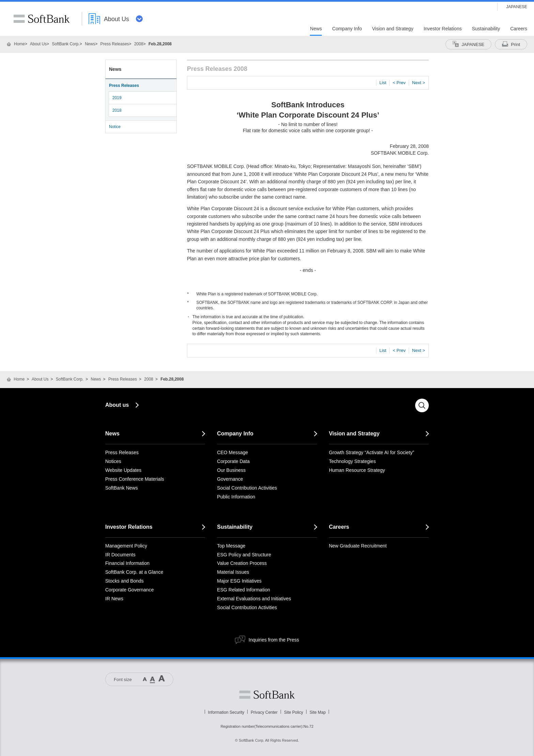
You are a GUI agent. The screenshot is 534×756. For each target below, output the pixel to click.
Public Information (236, 497)
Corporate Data (233, 461)
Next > (419, 83)
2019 (117, 98)
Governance (230, 479)
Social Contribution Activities (247, 488)
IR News (114, 599)
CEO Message (232, 452)
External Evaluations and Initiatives (254, 599)
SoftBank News (122, 488)
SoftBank (42, 19)
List (383, 83)
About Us (38, 44)
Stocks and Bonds (124, 581)
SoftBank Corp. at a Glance (134, 572)
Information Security (226, 712)
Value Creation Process (242, 563)
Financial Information (127, 563)
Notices (113, 461)
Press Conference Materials (135, 479)
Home (19, 44)
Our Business (231, 470)
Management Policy (126, 546)
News (90, 44)
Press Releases (115, 44)
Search (422, 405)
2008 (139, 44)
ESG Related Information (244, 590)
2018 (117, 110)
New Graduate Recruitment (358, 546)
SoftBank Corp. (66, 44)
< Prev (399, 83)
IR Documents (120, 555)
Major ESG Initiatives (239, 581)
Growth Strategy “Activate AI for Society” (372, 452)
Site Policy (294, 712)
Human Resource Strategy (357, 470)
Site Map (318, 712)
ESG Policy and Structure (244, 555)
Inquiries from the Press (274, 640)
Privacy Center (264, 712)
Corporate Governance (129, 590)
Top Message (231, 546)
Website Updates (123, 470)
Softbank (267, 695)
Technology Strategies (352, 461)
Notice (115, 127)
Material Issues (233, 572)
